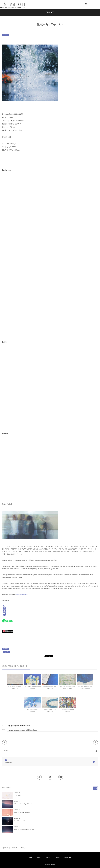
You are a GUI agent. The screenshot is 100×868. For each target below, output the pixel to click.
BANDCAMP (68, 858)
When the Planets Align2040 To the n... (25, 804)
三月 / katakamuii (19, 795)
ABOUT (39, 858)
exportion (6, 652)
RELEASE (6, 35)
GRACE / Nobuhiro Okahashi (22, 812)
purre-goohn (9, 762)
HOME (31, 858)
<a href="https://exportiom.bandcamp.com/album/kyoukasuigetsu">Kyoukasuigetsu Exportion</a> (22, 300)
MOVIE (58, 858)
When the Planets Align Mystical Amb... (25, 830)
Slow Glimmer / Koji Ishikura (22, 821)
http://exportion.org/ (22, 595)
